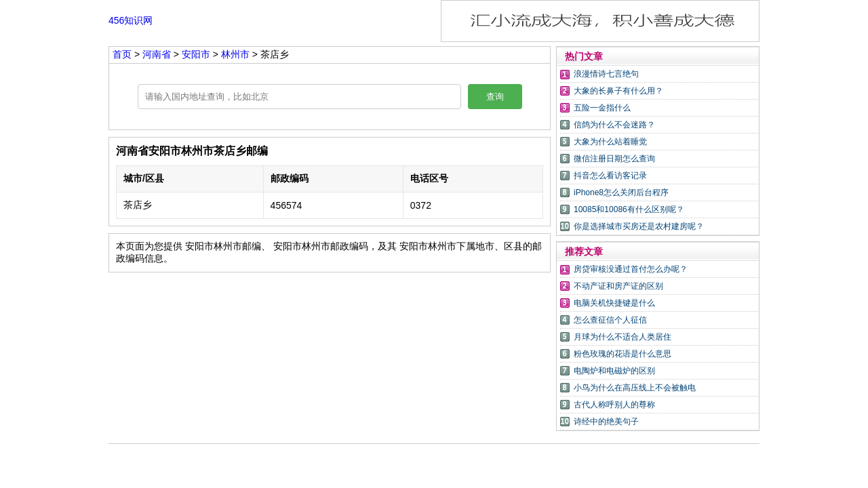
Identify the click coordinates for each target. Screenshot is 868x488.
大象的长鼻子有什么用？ (618, 91)
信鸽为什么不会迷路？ (614, 125)
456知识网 (131, 20)
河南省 (158, 54)
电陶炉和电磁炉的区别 (614, 371)
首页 (122, 54)
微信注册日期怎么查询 (614, 159)
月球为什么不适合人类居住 (623, 337)
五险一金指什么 (602, 108)
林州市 (235, 54)
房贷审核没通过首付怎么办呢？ (631, 269)
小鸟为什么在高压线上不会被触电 (635, 388)
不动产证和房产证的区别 (618, 286)
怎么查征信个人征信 (610, 320)
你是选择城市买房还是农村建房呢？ (639, 226)
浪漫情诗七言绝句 (606, 74)
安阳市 (197, 54)
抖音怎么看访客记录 (610, 176)
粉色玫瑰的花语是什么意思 (623, 354)
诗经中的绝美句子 (606, 422)
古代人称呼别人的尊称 (614, 405)
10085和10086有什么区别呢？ (629, 209)
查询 (495, 97)
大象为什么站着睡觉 (610, 142)
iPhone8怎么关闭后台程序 (621, 192)
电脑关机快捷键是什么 (614, 303)
